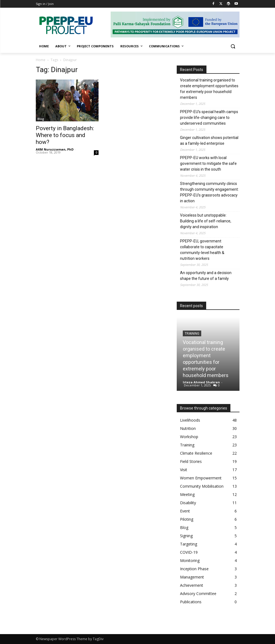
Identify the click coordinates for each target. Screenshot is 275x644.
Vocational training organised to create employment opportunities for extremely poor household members (209, 89)
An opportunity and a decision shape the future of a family (206, 276)
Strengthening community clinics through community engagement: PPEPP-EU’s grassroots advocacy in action (209, 192)
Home (41, 60)
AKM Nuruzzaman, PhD (55, 149)
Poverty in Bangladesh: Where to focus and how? (65, 135)
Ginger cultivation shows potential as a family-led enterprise (209, 140)
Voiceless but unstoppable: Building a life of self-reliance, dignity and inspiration (206, 221)
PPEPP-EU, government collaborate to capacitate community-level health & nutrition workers (202, 250)
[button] (233, 46)
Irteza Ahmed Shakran (201, 382)
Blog (41, 119)
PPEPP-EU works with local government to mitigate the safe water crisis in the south (208, 163)
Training (192, 334)
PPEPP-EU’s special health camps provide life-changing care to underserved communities (209, 118)
